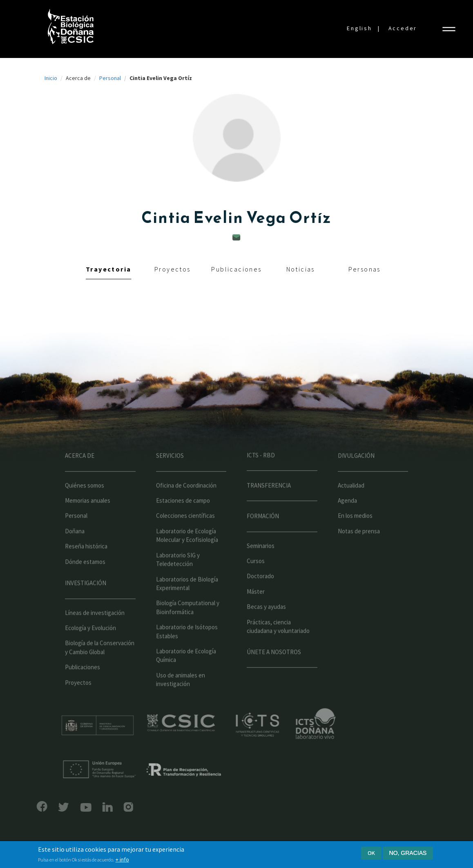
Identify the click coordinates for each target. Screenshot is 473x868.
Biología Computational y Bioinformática (188, 624)
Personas (365, 269)
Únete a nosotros (274, 668)
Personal (110, 78)
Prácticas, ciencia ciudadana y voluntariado (278, 643)
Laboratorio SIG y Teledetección (178, 576)
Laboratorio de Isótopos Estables (187, 648)
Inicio (51, 78)
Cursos (256, 577)
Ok (371, 853)
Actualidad (351, 502)
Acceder (403, 28)
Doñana (75, 547)
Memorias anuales (88, 517)
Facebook (26, 806)
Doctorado (260, 593)
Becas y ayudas (266, 623)
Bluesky (47, 807)
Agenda (347, 517)
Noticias (301, 269)
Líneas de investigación (95, 629)
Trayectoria (108, 269)
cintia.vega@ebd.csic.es (237, 237)
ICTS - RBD (261, 471)
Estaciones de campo (183, 517)
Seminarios (261, 562)
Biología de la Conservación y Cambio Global (100, 664)
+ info (122, 860)
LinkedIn (91, 807)
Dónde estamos (85, 578)
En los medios (355, 532)
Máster (256, 608)
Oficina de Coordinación (186, 502)
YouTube (69, 807)
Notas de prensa (359, 547)
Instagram (112, 807)
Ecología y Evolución (90, 644)
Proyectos (173, 269)
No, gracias (408, 853)
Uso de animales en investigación (181, 696)
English (359, 28)
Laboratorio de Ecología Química (186, 672)
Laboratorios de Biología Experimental (187, 600)
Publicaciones (236, 269)
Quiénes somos (85, 502)
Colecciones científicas (185, 532)
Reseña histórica (86, 563)
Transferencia (269, 502)
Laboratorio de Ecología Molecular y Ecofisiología (187, 552)
